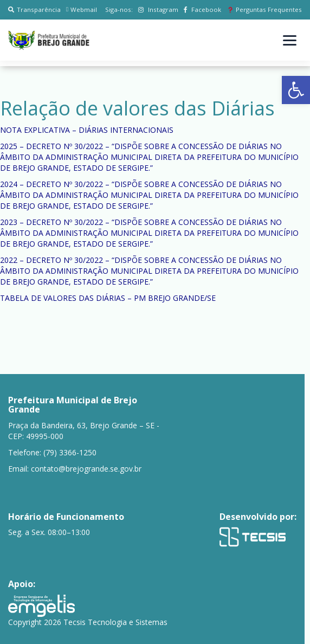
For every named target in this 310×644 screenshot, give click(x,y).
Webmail (82, 9)
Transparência (34, 9)
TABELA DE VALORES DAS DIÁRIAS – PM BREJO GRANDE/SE (108, 298)
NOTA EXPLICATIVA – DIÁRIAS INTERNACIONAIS (87, 130)
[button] (296, 90)
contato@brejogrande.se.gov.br (86, 469)
